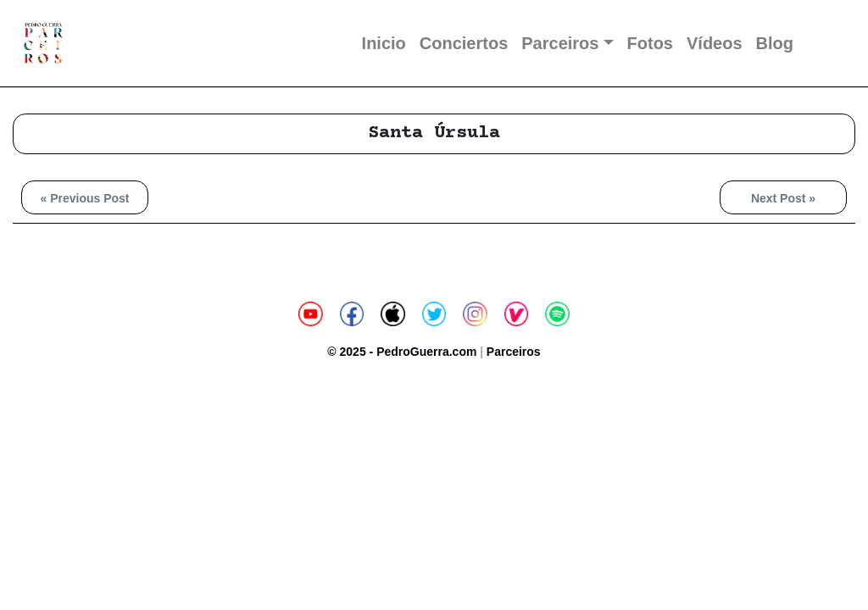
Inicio (384, 43)
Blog (775, 43)
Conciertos (464, 43)
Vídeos (715, 43)
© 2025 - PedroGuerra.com (402, 352)
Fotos (650, 43)
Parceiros (560, 43)
